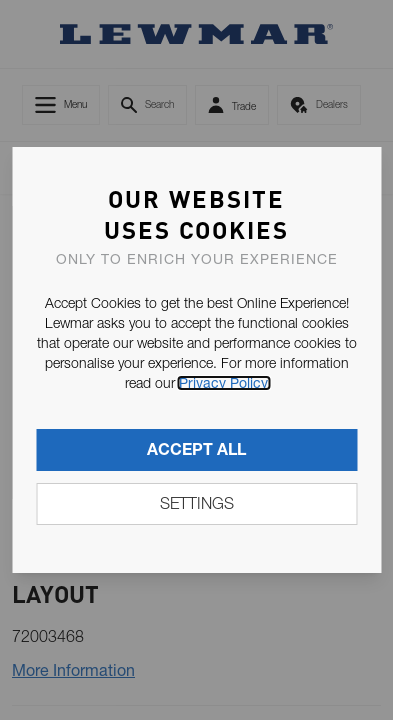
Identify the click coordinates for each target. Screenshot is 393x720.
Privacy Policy (223, 383)
